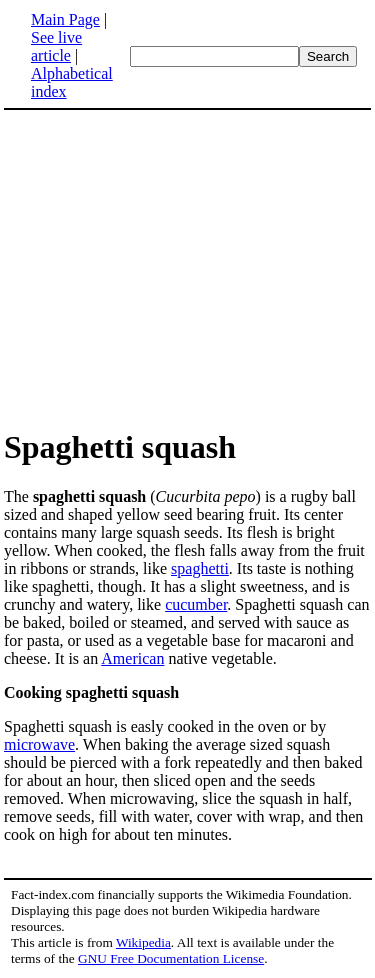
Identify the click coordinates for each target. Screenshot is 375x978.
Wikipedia (143, 942)
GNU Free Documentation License (171, 958)
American (132, 658)
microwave (39, 744)
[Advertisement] (172, 268)
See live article (56, 46)
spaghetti (200, 568)
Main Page (65, 19)
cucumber (196, 604)
